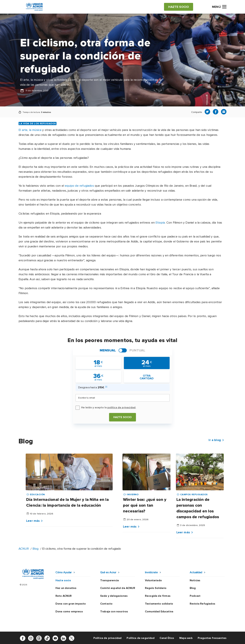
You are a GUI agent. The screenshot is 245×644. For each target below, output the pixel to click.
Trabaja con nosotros (114, 612)
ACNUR (24, 549)
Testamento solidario (159, 604)
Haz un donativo (66, 588)
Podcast (195, 596)
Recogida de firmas (158, 596)
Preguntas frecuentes (212, 638)
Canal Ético (167, 638)
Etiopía (160, 223)
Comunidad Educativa (159, 612)
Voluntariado (153, 580)
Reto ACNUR (64, 596)
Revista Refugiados (202, 604)
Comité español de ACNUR (118, 588)
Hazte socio (123, 417)
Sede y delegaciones (114, 596)
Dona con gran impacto (71, 604)
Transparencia (109, 580)
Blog (35, 549)
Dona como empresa (69, 612)
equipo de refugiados (79, 186)
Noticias (195, 580)
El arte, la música (30, 130)
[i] (106, 387)
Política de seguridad (140, 638)
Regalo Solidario (156, 588)
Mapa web (186, 638)
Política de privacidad (108, 638)
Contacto (106, 604)
